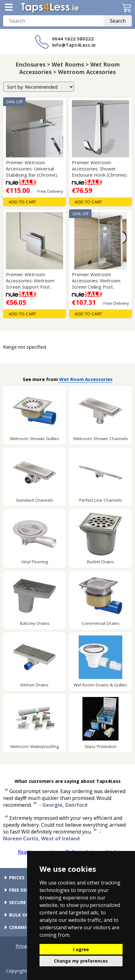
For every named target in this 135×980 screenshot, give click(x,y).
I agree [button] (81, 949)
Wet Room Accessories (86, 379)
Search (118, 21)
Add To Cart (22, 202)
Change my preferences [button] (81, 961)
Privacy (23, 946)
